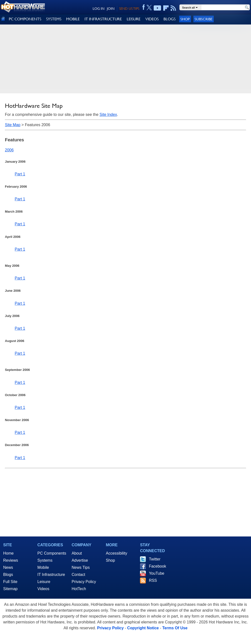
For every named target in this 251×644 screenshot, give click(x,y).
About (77, 553)
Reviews (11, 560)
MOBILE (73, 19)
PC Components (52, 553)
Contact (78, 575)
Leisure (44, 582)
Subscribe (204, 19)
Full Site (10, 582)
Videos (44, 589)
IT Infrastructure (51, 575)
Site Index (108, 115)
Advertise (80, 560)
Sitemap (10, 589)
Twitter (155, 559)
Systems (45, 560)
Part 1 (20, 174)
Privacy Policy (84, 582)
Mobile (43, 567)
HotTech (79, 589)
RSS (153, 580)
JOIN (111, 9)
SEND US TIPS (129, 9)
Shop (185, 19)
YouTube (157, 573)
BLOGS (169, 19)
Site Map (13, 125)
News (8, 567)
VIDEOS (152, 19)
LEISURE (134, 19)
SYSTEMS (54, 19)
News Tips (81, 567)
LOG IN (99, 9)
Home (8, 553)
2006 (9, 150)
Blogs (8, 575)
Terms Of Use (175, 628)
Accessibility (117, 553)
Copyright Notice (143, 628)
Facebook (157, 566)
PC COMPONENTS (25, 19)
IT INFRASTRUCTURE (103, 19)
